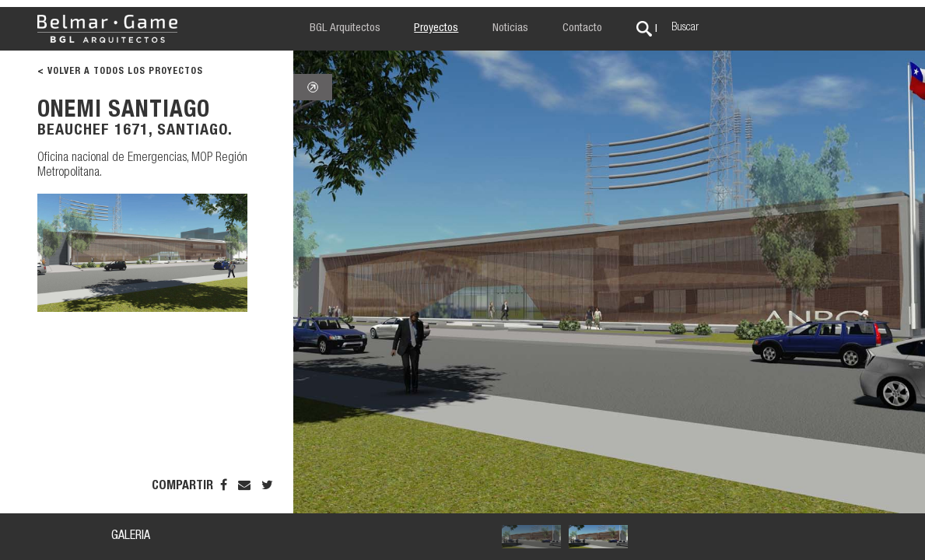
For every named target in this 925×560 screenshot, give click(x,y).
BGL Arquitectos (345, 28)
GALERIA (131, 537)
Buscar (685, 28)
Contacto (582, 28)
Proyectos (436, 28)
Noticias (510, 28)
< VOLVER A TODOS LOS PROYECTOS (120, 72)
